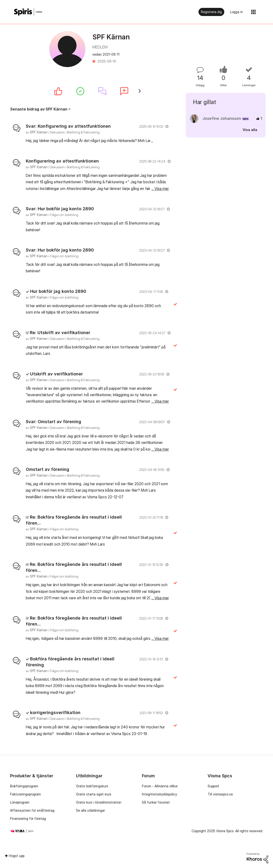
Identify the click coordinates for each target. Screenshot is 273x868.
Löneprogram (20, 802)
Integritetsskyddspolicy (159, 794)
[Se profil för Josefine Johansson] (222, 118)
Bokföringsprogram (24, 786)
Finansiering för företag (28, 818)
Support (213, 786)
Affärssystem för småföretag (32, 810)
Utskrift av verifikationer (56, 374)
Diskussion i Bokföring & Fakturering (75, 132)
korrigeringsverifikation (55, 713)
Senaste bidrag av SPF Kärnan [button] (39, 109)
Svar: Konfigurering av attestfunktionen (68, 126)
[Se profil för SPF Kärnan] (39, 132)
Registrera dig (211, 12)
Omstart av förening (48, 469)
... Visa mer (160, 141)
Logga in (236, 12)
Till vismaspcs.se (220, 794)
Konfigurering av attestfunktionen (62, 161)
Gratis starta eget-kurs (94, 794)
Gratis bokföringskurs (92, 786)
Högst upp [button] (17, 856)
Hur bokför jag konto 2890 (58, 291)
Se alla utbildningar (90, 810)
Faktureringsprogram (25, 794)
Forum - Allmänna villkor (160, 786)
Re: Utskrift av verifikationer (60, 333)
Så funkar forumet (156, 802)
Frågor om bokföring (64, 215)
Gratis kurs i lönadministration (99, 802)
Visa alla (250, 130)
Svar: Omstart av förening (54, 422)
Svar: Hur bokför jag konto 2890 (60, 209)
